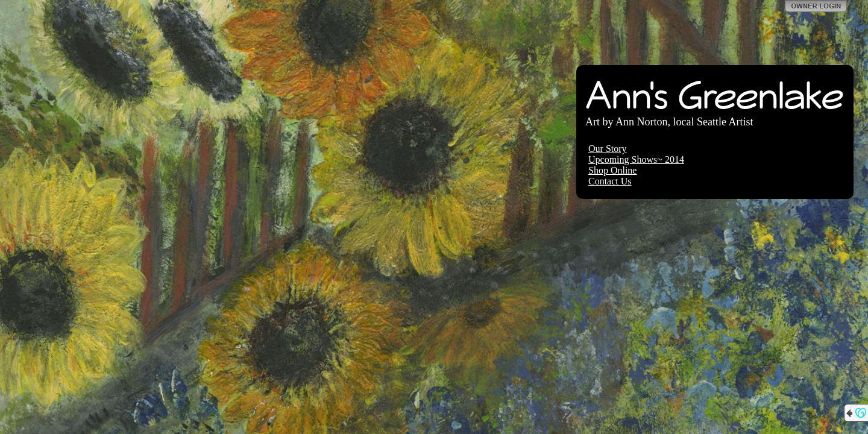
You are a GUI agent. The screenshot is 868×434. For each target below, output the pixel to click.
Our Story (608, 149)
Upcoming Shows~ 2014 (636, 159)
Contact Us (610, 181)
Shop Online (612, 170)
